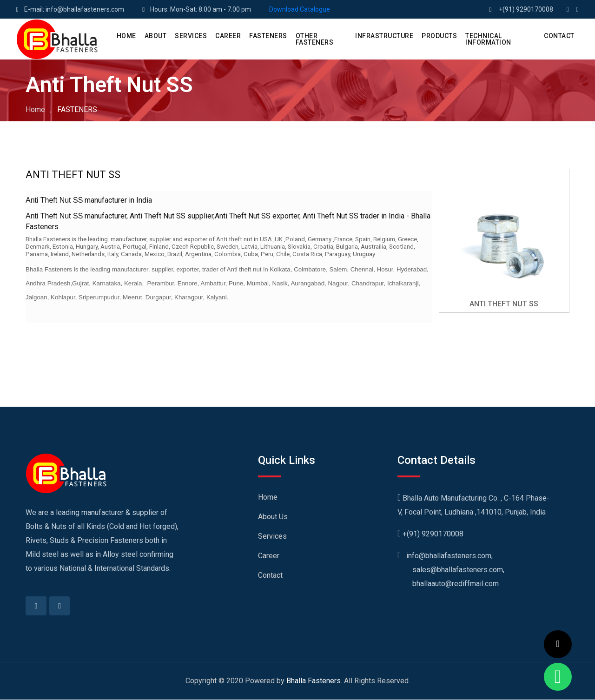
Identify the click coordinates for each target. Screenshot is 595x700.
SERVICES (191, 36)
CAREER (228, 36)
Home (35, 109)
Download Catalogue (300, 9)
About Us (273, 517)
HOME (126, 36)
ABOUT (156, 36)
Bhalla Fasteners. (314, 681)
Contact (270, 575)
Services (272, 536)
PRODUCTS (439, 36)
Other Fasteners (315, 39)
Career (269, 556)
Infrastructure (384, 36)
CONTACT (559, 36)
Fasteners (268, 36)
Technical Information (488, 39)
